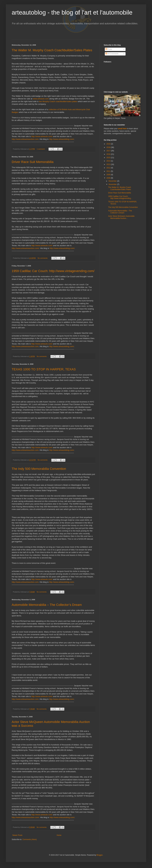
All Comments (112, 54)
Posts (109, 49)
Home (59, 835)
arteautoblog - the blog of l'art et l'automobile (72, 12)
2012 (109, 168)
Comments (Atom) (29, 839)
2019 (109, 144)
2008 (109, 178)
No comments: (43, 258)
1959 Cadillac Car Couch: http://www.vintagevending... (120, 197)
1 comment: (41, 149)
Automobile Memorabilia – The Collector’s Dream (47, 605)
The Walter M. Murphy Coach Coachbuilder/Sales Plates (52, 50)
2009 (109, 175)
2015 (109, 158)
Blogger (100, 855)
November (113, 184)
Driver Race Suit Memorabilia (33, 162)
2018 (109, 147)
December (113, 181)
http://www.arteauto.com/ (42, 136)
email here (122, 129)
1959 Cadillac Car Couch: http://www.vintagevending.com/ (53, 271)
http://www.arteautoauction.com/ (25, 248)
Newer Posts (17, 835)
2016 (109, 154)
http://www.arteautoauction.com (25, 139)
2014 (109, 161)
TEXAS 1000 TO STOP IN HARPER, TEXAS (44, 369)
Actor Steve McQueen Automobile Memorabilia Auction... (121, 217)
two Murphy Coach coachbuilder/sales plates (58, 101)
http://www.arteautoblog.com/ (62, 139)
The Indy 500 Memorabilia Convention (39, 469)
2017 (109, 151)
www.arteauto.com (41, 99)
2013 (109, 164)
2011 (109, 171)
